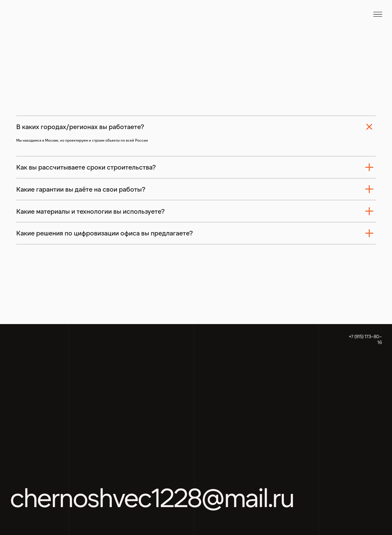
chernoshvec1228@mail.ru (152, 497)
